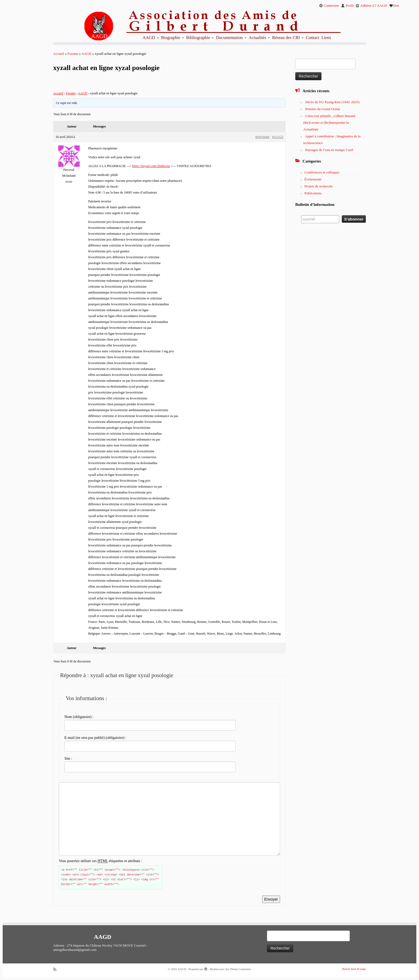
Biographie (173, 38)
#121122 (278, 137)
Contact (313, 38)
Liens (326, 38)
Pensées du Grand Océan (323, 109)
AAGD (151, 38)
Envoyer (271, 899)
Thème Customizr (240, 969)
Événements (313, 179)
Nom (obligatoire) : (79, 717)
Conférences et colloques (322, 172)
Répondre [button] (263, 137)
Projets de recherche (318, 186)
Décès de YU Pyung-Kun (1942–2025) (332, 102)
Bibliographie (200, 38)
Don (394, 5)
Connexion (329, 5)
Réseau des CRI (288, 38)
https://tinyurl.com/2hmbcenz (151, 166)
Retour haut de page (354, 969)
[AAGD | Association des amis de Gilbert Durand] (89, 26)
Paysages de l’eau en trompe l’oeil (329, 150)
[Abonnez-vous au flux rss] (57, 969)
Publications (313, 193)
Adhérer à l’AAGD (371, 5)
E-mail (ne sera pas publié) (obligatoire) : (95, 738)
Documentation (231, 38)
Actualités (259, 38)
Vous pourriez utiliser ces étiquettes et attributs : (100, 861)
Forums (73, 54)
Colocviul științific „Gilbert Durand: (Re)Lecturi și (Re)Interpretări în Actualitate (330, 123)
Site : (68, 759)
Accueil (59, 54)
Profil (347, 5)
